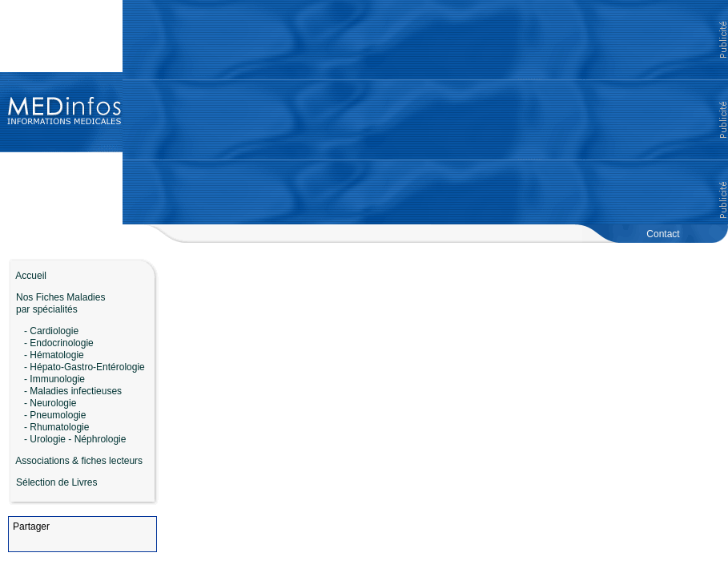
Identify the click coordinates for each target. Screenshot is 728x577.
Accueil (27, 276)
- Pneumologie (55, 415)
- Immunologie (54, 379)
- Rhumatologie (56, 427)
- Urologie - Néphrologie (75, 439)
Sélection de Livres (56, 482)
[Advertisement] (425, 112)
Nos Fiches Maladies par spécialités (56, 303)
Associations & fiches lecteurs (79, 461)
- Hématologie (54, 355)
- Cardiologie (51, 331)
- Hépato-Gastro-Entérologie (84, 367)
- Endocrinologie (59, 343)
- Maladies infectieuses (73, 391)
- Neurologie (50, 403)
